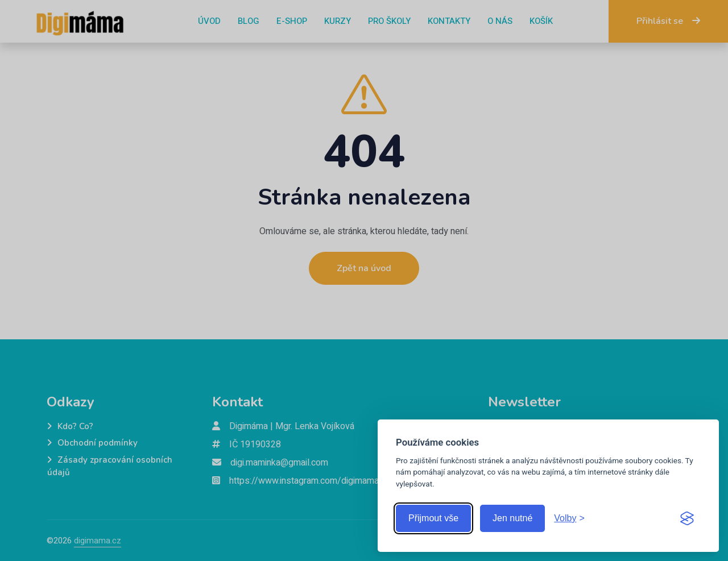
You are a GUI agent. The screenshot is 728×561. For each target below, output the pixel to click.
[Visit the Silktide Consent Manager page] (687, 518)
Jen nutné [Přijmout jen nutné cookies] (512, 518)
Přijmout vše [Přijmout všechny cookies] (433, 518)
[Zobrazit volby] (569, 518)
